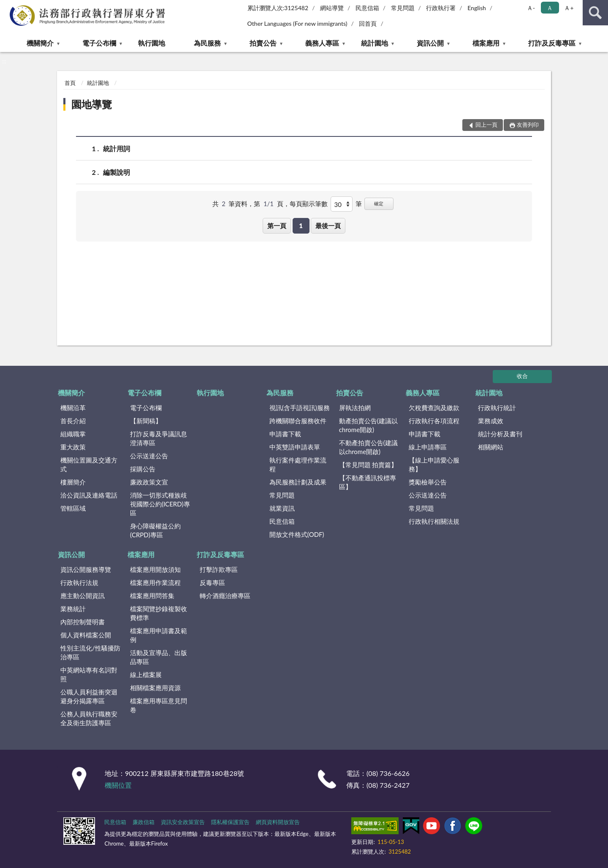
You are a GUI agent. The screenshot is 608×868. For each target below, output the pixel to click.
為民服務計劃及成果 (298, 482)
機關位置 (118, 785)
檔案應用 (486, 43)
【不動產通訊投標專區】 (368, 482)
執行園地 (152, 43)
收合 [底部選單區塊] (522, 376)
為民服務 (207, 43)
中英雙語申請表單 (295, 447)
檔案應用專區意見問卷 (159, 705)
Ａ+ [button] (569, 8)
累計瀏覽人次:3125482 (278, 8)
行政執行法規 (79, 582)
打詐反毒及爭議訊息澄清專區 (159, 438)
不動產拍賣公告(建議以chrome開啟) (368, 447)
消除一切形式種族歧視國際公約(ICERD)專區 (160, 504)
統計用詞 (117, 148)
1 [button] (301, 226)
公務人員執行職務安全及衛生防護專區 (89, 718)
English (477, 8)
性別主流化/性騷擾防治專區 (90, 652)
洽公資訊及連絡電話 (89, 495)
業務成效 (491, 421)
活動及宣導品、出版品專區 (159, 657)
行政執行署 (441, 8)
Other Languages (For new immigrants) (297, 23)
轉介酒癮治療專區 (225, 596)
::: (7, 6)
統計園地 (375, 43)
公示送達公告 (149, 456)
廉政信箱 (144, 822)
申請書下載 (285, 434)
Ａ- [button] (531, 8)
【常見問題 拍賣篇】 (368, 465)
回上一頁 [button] (486, 125)
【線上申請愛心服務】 (434, 464)
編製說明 (117, 172)
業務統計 (73, 609)
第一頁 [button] (277, 226)
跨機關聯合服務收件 (298, 421)
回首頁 (368, 23)
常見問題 (403, 8)
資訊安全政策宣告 (183, 822)
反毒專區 (212, 582)
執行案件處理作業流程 (298, 464)
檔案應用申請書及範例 (159, 635)
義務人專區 (322, 43)
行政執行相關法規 (434, 521)
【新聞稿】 (146, 421)
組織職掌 (73, 434)
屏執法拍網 (355, 408)
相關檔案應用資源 (155, 688)
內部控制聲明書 (83, 622)
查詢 (595, 13)
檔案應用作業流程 (155, 582)
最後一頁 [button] (328, 226)
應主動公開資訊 (83, 596)
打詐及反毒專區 (552, 43)
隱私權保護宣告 (230, 822)
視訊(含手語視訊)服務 (300, 408)
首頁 (70, 83)
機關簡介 (40, 43)
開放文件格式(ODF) (297, 534)
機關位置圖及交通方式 (89, 464)
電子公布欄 (99, 43)
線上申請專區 (428, 447)
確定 (379, 203)
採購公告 (143, 469)
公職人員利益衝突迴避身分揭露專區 (89, 696)
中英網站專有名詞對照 (89, 674)
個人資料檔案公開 (86, 635)
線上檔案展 (146, 675)
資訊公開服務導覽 (86, 569)
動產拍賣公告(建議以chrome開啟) (368, 425)
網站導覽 (332, 8)
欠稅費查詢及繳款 (434, 408)
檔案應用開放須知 (155, 569)
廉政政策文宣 (149, 482)
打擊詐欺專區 (219, 569)
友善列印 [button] (528, 125)
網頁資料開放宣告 (278, 822)
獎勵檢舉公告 (428, 482)
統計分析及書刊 (500, 434)
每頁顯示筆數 (309, 204)
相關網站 (491, 447)
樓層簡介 (73, 482)
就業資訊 (282, 508)
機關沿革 (73, 408)
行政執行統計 (497, 408)
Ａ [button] (550, 8)
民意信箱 (367, 8)
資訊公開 (430, 43)
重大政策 (73, 447)
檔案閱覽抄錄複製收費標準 (159, 613)
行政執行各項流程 (434, 421)
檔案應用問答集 (152, 596)
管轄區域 (73, 508)
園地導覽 (92, 104)
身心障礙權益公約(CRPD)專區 (155, 530)
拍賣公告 (263, 43)
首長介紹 (73, 421)
